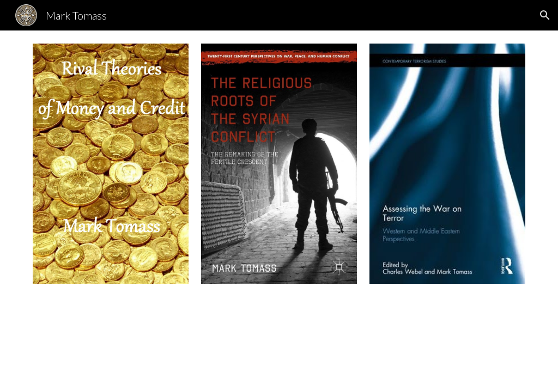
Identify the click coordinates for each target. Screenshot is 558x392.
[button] (545, 15)
